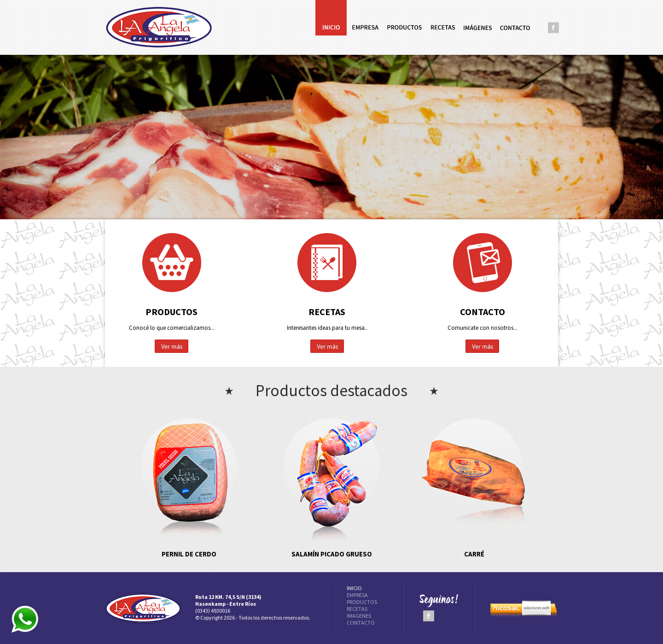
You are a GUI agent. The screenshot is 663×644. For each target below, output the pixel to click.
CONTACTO (361, 623)
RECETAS (357, 609)
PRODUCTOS (362, 602)
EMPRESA (357, 595)
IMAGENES (359, 616)
